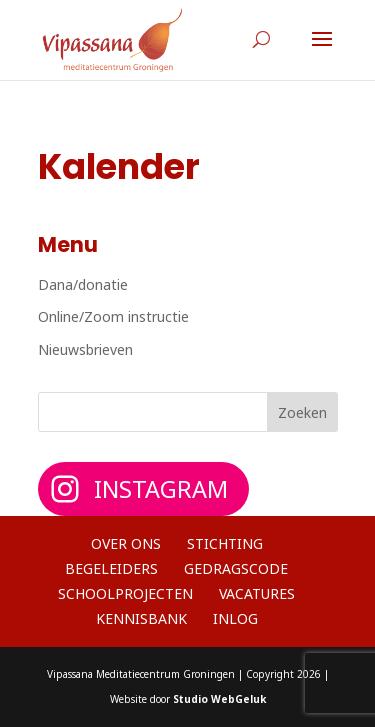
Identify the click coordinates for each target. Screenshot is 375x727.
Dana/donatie (83, 284)
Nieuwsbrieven (85, 349)
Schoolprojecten (125, 593)
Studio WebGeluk (219, 699)
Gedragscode (236, 568)
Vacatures (257, 593)
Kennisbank (141, 618)
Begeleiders (111, 568)
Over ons (126, 543)
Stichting (225, 543)
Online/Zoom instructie (113, 316)
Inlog (235, 618)
